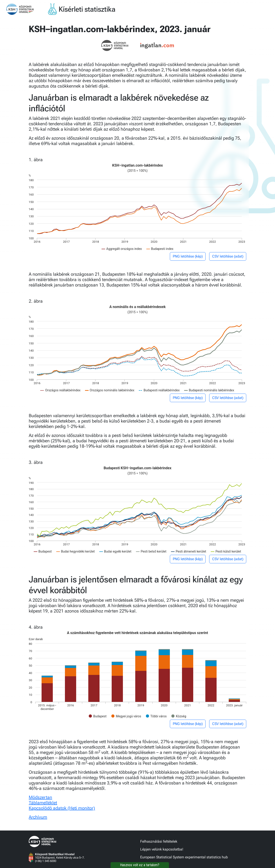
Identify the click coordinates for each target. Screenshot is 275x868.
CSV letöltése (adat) (228, 256)
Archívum (38, 817)
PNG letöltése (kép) (188, 256)
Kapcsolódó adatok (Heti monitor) (62, 808)
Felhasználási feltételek (159, 841)
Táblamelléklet (43, 803)
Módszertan (40, 797)
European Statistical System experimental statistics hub (184, 857)
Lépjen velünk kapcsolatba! (162, 849)
